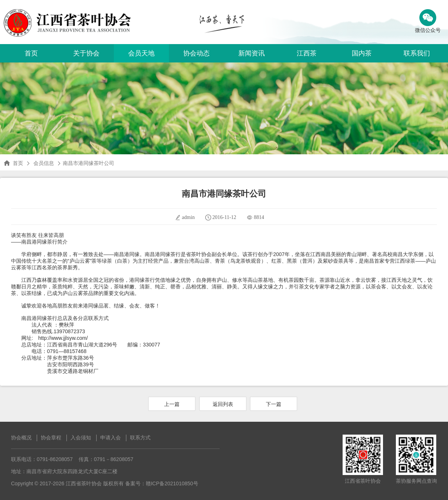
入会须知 (81, 438)
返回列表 (223, 404)
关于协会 (86, 53)
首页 (31, 53)
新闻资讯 (252, 53)
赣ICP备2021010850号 (172, 483)
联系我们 (417, 53)
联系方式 (140, 438)
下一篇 (274, 404)
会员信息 (44, 163)
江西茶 (307, 53)
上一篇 (172, 404)
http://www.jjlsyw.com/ (63, 338)
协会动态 (196, 53)
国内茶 (362, 53)
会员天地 (141, 53)
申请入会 (111, 438)
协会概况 (21, 438)
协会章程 (51, 438)
